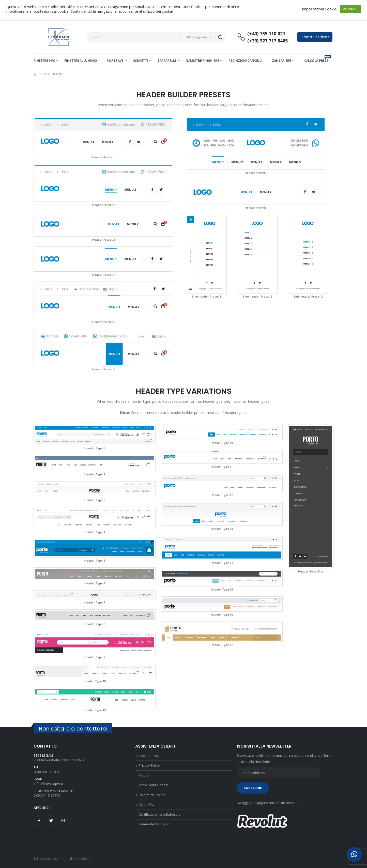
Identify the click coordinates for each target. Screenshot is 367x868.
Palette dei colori (152, 795)
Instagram (63, 820)
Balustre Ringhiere (203, 61)
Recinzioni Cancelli (245, 61)
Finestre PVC (44, 61)
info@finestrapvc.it (48, 784)
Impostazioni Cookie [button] (319, 9)
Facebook (39, 820)
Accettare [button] (350, 9)
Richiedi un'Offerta (315, 37)
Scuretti (141, 61)
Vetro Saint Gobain (154, 785)
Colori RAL (147, 804)
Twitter (51, 820)
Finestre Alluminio (81, 61)
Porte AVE (115, 61)
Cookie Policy (149, 756)
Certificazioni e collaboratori (161, 814)
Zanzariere (281, 61)
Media (144, 775)
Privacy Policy (149, 765)
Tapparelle (167, 61)
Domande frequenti (154, 824)
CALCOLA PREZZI (318, 61)
